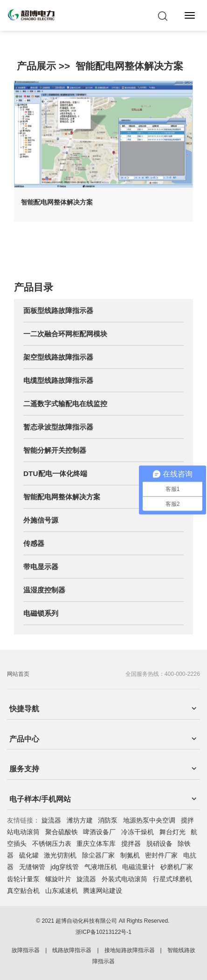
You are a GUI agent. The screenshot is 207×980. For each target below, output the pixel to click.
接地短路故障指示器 (130, 950)
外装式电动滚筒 (124, 879)
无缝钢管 (32, 867)
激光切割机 (60, 855)
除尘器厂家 (98, 855)
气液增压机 (101, 867)
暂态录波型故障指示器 (58, 427)
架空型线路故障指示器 (58, 357)
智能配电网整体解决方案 (129, 66)
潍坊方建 (80, 820)
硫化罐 (29, 855)
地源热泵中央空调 (149, 820)
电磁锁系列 (41, 613)
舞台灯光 (172, 832)
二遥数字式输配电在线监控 (65, 404)
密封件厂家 (161, 855)
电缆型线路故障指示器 (58, 380)
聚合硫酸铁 (62, 832)
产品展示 (36, 66)
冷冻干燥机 (138, 832)
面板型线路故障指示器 (58, 310)
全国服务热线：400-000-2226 (163, 674)
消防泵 (108, 820)
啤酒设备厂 (99, 832)
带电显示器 (41, 567)
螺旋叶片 (58, 879)
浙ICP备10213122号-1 (103, 932)
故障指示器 (26, 950)
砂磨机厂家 (177, 867)
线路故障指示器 (72, 950)
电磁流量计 (138, 867)
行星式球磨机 (172, 879)
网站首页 (18, 674)
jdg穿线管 (65, 867)
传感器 (34, 543)
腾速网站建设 (103, 891)
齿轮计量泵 (23, 879)
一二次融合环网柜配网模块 (65, 334)
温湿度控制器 (44, 590)
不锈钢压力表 (52, 844)
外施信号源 (41, 520)
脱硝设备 (159, 844)
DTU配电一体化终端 (55, 473)
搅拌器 (131, 844)
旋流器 (51, 820)
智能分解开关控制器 (55, 450)
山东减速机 (62, 891)
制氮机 (130, 855)
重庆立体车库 (96, 844)
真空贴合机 (23, 891)
